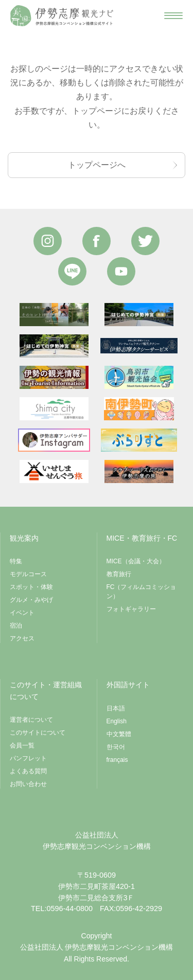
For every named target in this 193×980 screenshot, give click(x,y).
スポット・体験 (31, 587)
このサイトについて (38, 733)
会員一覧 (22, 745)
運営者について (31, 720)
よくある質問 (28, 771)
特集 (16, 561)
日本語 (116, 708)
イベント (22, 613)
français (117, 760)
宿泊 (16, 626)
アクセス (22, 638)
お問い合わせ (28, 784)
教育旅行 (119, 574)
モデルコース (28, 574)
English (117, 721)
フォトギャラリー (131, 609)
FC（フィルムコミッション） (142, 592)
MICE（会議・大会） (136, 561)
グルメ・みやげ (31, 600)
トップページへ (97, 165)
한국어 (116, 747)
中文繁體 (119, 734)
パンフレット (28, 758)
